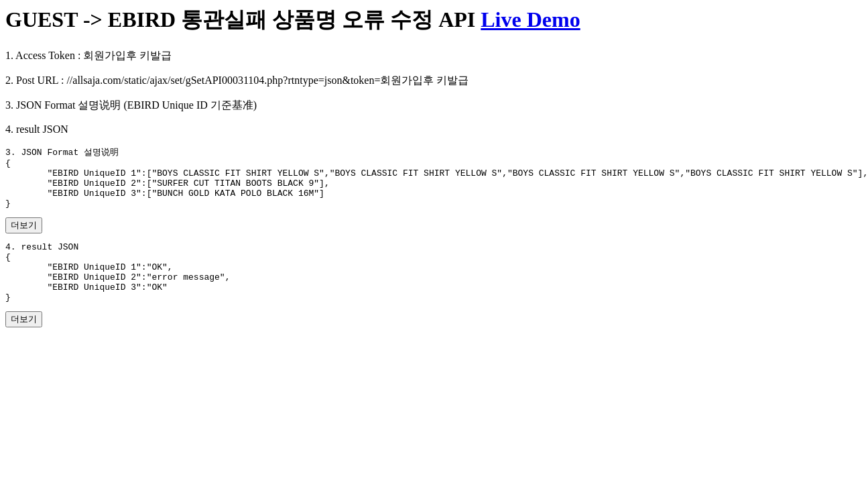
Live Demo (530, 19)
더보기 (24, 236)
